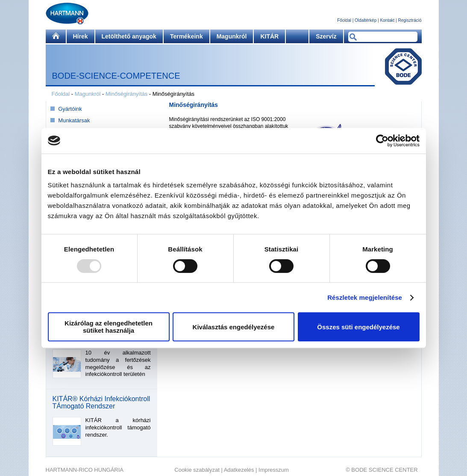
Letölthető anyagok (129, 36)
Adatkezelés (239, 470)
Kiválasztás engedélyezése (234, 327)
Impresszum (274, 470)
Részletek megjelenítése (365, 297)
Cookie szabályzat (197, 470)
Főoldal (344, 20)
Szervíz (326, 36)
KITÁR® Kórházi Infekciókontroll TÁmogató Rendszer (101, 403)
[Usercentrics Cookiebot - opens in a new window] (382, 141)
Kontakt (387, 20)
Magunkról (232, 36)
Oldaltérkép (366, 20)
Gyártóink (70, 109)
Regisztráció (410, 20)
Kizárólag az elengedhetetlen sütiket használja (109, 327)
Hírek (81, 36)
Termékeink (187, 36)
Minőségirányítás (126, 94)
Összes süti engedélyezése (358, 327)
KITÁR (269, 36)
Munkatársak (74, 120)
